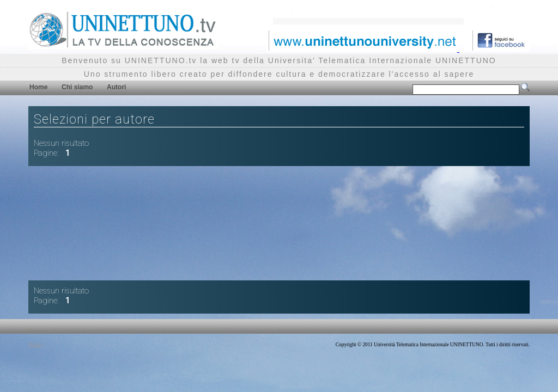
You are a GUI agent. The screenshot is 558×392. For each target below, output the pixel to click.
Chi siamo (77, 87)
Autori (116, 87)
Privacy (36, 345)
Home (38, 87)
